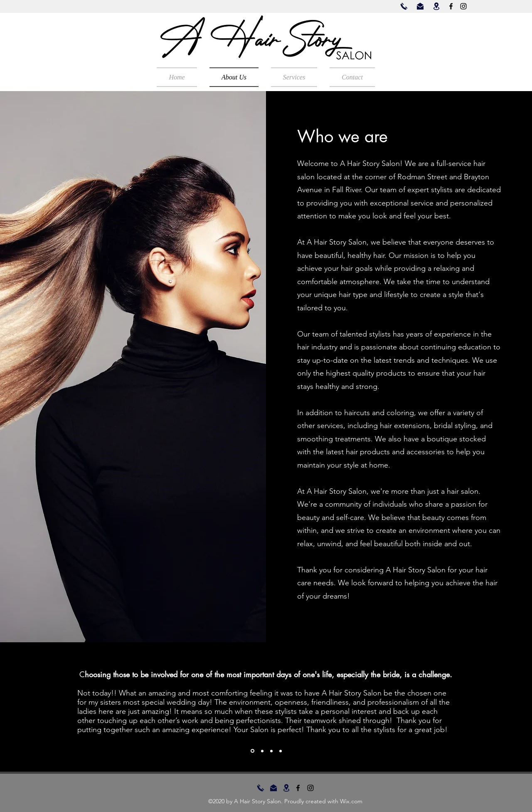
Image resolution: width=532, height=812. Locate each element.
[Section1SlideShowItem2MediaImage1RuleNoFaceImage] (262, 751)
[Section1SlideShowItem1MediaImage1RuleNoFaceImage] (252, 751)
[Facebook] (451, 6)
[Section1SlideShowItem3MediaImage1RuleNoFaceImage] (271, 751)
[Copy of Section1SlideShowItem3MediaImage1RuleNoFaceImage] (281, 751)
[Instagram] (463, 6)
